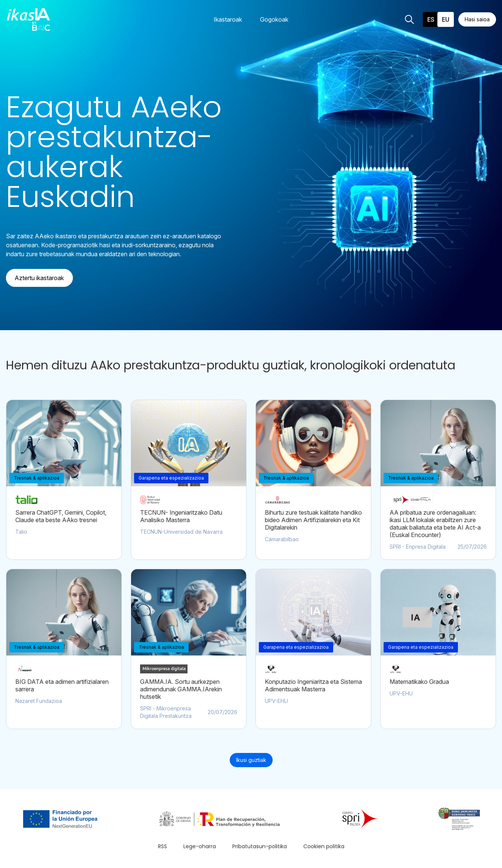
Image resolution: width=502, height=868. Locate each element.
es (431, 19)
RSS (162, 846)
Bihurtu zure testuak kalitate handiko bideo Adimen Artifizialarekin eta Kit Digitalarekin (313, 520)
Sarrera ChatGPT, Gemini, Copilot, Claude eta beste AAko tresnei (61, 516)
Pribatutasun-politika (260, 846)
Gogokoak (274, 19)
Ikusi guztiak (251, 760)
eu (446, 19)
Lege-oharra (200, 846)
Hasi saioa (477, 19)
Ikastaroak (228, 19)
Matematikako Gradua (419, 682)
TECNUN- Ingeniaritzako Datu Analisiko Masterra (181, 516)
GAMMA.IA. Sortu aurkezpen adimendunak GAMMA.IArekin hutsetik (181, 689)
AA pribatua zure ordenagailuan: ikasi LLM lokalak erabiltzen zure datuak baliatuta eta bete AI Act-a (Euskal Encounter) (435, 524)
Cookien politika (324, 846)
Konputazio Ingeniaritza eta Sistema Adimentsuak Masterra (313, 685)
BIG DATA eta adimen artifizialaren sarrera (62, 685)
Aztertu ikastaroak (39, 278)
